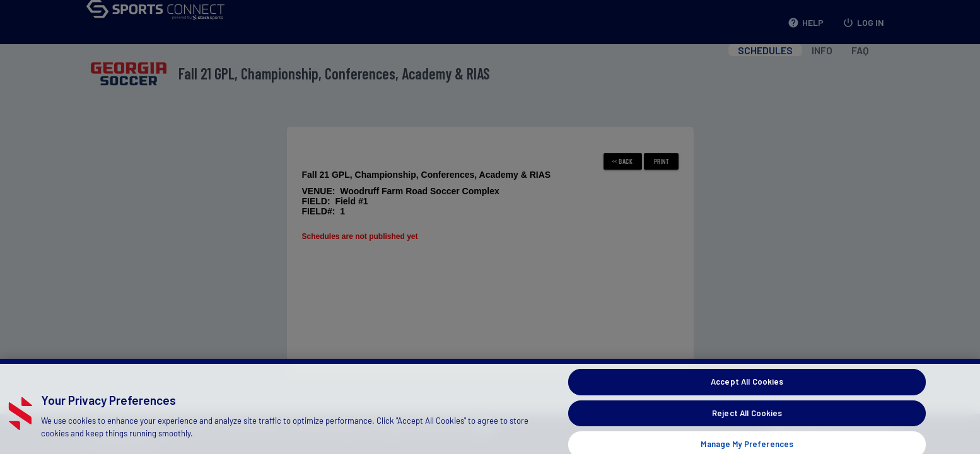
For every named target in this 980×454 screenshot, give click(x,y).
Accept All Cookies (747, 390)
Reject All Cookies (747, 422)
